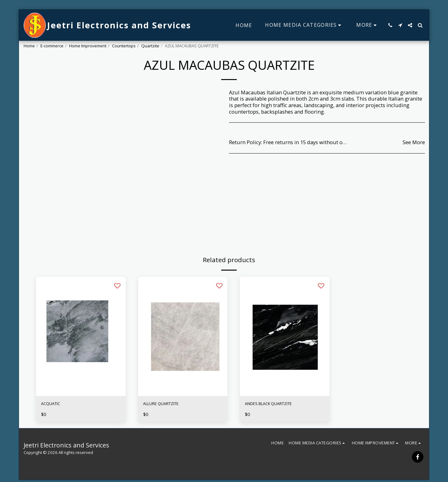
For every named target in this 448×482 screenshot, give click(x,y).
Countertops (124, 46)
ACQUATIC (54, 405)
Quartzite (150, 46)
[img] (81, 336)
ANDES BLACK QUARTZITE (276, 405)
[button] (390, 25)
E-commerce (52, 46)
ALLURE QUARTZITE (167, 405)
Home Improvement (88, 46)
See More (414, 142)
